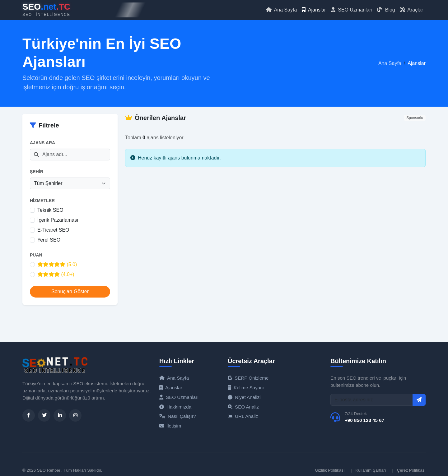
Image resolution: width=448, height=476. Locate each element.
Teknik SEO (50, 210)
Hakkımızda (175, 407)
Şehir (37, 172)
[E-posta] (372, 400)
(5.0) (57, 264)
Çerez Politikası (411, 470)
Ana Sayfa (281, 10)
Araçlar (412, 10)
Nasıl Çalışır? (178, 416)
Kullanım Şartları (371, 470)
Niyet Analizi (244, 397)
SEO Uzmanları (352, 10)
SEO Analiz (243, 407)
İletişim (170, 426)
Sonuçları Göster (70, 291)
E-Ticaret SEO (53, 230)
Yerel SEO (49, 240)
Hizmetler (42, 201)
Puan (36, 255)
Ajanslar (314, 10)
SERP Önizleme (248, 378)
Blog (386, 10)
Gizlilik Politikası (330, 470)
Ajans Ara (42, 143)
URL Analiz (243, 416)
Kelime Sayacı (246, 388)
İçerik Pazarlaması (58, 220)
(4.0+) (56, 274)
